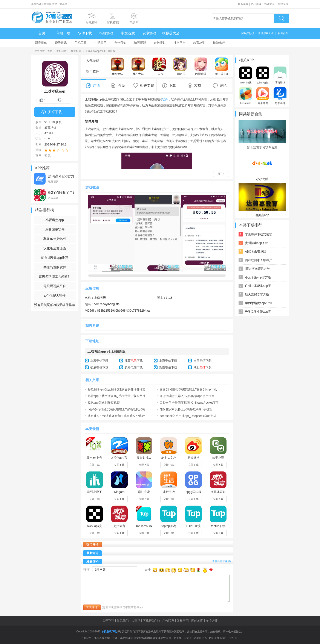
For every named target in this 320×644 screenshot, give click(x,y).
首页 (42, 33)
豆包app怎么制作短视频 (104, 403)
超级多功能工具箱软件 (55, 277)
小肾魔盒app (55, 220)
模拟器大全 (171, 33)
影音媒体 (41, 43)
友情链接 (212, 621)
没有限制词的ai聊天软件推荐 (55, 305)
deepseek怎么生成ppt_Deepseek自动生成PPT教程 (188, 416)
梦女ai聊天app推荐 (55, 258)
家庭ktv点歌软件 (55, 239)
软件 (165, 99)
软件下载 (85, 33)
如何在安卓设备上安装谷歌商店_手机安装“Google (186, 409)
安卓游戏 (149, 33)
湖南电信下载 (168, 367)
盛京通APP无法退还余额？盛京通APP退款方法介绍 (116, 416)
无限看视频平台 (55, 286)
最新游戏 (243, 4)
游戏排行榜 (248, 33)
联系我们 (123, 621)
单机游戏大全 (266, 33)
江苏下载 (134, 361)
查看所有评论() (221, 561)
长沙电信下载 (134, 367)
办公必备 (120, 43)
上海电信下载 (99, 361)
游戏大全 (269, 4)
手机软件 (61, 51)
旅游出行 (219, 43)
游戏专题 (283, 4)
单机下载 (63, 33)
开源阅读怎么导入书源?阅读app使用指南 (187, 396)
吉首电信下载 (202, 361)
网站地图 (197, 621)
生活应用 (100, 43)
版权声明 (183, 621)
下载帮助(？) (151, 621)
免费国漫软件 (55, 229)
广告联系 (168, 621)
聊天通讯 (61, 43)
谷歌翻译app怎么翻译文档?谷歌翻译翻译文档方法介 (117, 389)
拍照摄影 (140, 43)
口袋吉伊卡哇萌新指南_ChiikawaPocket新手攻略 (189, 403)
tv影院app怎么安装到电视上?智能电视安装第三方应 (116, 409)
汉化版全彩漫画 (55, 248)
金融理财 (160, 43)
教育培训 (199, 43)
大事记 (136, 621)
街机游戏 (106, 33)
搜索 (282, 18)
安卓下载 (52, 112)
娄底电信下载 (99, 367)
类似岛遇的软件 (55, 267)
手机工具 (81, 43)
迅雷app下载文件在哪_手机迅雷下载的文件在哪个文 (117, 396)
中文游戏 (128, 33)
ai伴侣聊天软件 (55, 295)
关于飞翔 (108, 621)
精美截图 (283, 33)
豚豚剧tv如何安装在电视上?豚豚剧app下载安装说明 (188, 389)
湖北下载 (202, 367)
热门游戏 (256, 4)
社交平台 (179, 43)
